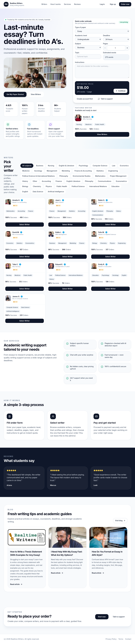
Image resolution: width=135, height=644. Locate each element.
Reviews (77, 4)
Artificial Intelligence (56, 192)
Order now (125, 4)
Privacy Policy (111, 639)
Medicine (26, 171)
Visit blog (120, 521)
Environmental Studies (82, 176)
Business (40, 166)
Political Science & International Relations (38, 176)
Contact (128, 639)
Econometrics (121, 181)
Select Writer (25, 224)
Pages (105, 44)
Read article (16, 584)
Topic (77, 53)
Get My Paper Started (15, 94)
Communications (105, 181)
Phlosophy (89, 181)
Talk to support (105, 99)
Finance (59, 181)
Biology (25, 186)
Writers (44, 4)
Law (114, 166)
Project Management (118, 176)
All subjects (27, 166)
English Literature (73, 181)
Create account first (85, 99)
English (25, 192)
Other (35, 181)
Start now (102, 617)
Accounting (46, 181)
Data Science (38, 192)
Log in (102, 4)
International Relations (98, 186)
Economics (124, 166)
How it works (56, 4)
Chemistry (37, 186)
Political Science (78, 186)
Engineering (113, 171)
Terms (121, 639)
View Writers (36, 94)
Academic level (81, 35)
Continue (120, 91)
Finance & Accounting (83, 171)
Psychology (83, 166)
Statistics (100, 171)
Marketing (66, 171)
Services (67, 4)
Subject (78, 44)
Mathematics (100, 176)
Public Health (62, 186)
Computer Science (100, 166)
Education (116, 186)
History (25, 181)
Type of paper (80, 27)
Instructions (80, 62)
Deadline (107, 35)
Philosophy (64, 176)
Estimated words (110, 53)
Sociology (38, 171)
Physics (49, 186)
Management (52, 171)
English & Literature (66, 166)
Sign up (113, 4)
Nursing (51, 166)
